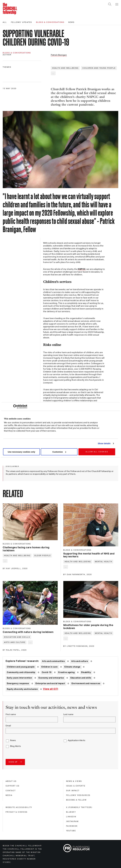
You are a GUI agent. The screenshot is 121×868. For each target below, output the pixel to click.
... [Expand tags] (53, 73)
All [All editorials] (5, 22)
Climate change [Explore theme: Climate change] (72, 667)
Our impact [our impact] (73, 791)
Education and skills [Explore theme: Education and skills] (81, 678)
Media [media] (9, 795)
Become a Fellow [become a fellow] (76, 800)
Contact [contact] (11, 791)
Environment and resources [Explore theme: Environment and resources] (86, 684)
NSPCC (82, 269)
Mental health (104, 562)
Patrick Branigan (59, 55)
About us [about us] (11, 781)
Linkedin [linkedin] (71, 817)
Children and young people (99, 68)
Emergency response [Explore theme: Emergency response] (18, 684)
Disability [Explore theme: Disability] (86, 672)
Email (8, 726)
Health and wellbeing (65, 68)
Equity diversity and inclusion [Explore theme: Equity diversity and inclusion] (22, 689)
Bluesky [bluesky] (71, 812)
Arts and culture (15, 642)
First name (11, 714)
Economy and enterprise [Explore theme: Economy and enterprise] (51, 678)
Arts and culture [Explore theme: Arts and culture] (80, 661)
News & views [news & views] (74, 781)
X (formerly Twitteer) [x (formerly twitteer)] (79, 807)
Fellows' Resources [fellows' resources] (78, 795)
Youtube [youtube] (71, 831)
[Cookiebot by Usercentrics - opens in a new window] (15, 406)
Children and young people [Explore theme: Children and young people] (21, 667)
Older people (43, 556)
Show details (104, 443)
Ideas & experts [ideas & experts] (76, 786)
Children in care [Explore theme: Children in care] (49, 667)
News (71, 22)
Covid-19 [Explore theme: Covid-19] (47, 672)
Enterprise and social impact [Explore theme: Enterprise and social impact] (50, 684)
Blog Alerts (15, 746)
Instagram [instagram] (72, 821)
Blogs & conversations (50, 22)
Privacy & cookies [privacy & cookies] (17, 812)
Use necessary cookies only (22, 452)
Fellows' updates (22, 22)
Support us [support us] (12, 786)
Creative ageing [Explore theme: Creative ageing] (66, 672)
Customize (59, 452)
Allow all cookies (97, 452)
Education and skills (17, 637)
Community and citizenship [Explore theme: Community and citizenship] (21, 672)
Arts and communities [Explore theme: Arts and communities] (53, 661)
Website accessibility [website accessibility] (19, 807)
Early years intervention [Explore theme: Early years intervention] (19, 678)
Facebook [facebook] (72, 826)
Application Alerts (77, 740)
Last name (68, 714)
